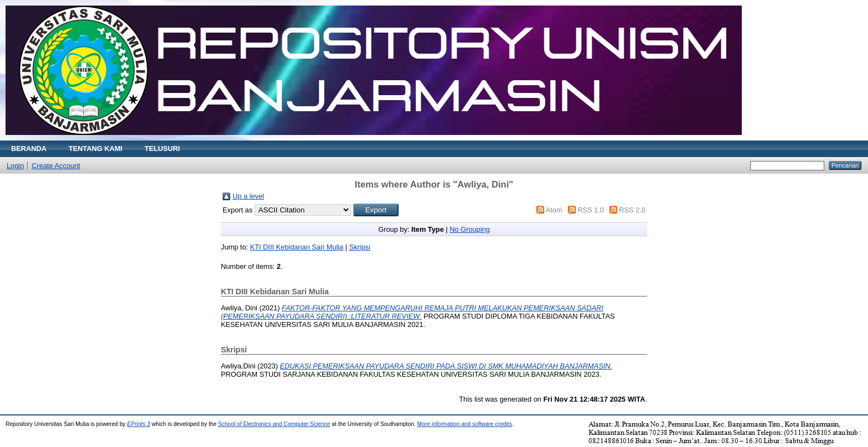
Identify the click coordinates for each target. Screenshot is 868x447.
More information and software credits (465, 424)
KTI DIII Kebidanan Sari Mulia (297, 247)
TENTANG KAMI (95, 149)
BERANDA (29, 149)
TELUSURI (162, 149)
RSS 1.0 (591, 210)
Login (15, 166)
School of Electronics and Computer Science (274, 424)
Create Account (56, 166)
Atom (554, 210)
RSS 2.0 (632, 210)
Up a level (248, 196)
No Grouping (470, 229)
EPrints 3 (139, 424)
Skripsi (360, 247)
